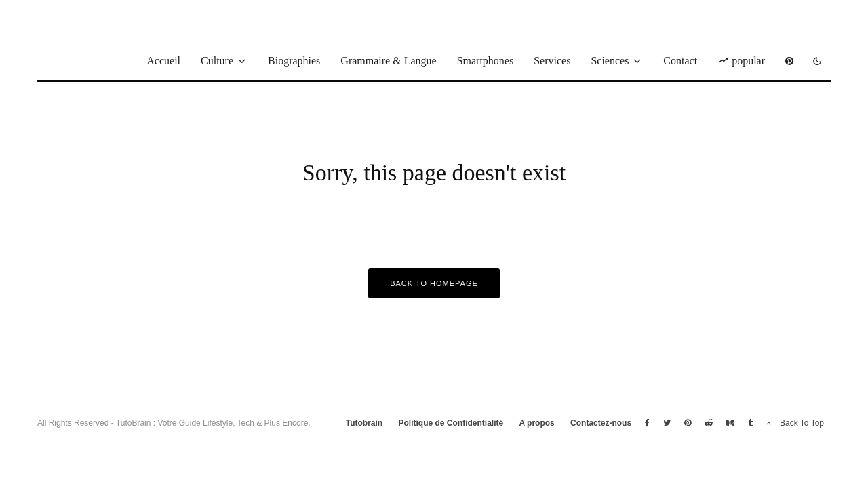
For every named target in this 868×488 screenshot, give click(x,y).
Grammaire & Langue (388, 61)
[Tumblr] (750, 423)
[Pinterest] (789, 61)
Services (552, 61)
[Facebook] (647, 423)
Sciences (610, 61)
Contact (680, 61)
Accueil (163, 61)
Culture (217, 61)
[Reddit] (709, 423)
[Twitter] (667, 423)
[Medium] (730, 423)
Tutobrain (364, 423)
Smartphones (486, 61)
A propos (537, 423)
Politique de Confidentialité (451, 423)
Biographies (294, 61)
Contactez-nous (601, 423)
